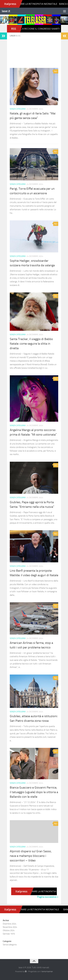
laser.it (6, 11)
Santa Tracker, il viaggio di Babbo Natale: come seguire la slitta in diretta (31, 344)
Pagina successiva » (48, 897)
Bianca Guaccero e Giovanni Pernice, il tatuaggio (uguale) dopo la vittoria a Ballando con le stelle (34, 792)
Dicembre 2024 (9, 924)
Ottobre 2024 (9, 930)
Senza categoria (18, 109)
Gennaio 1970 (9, 934)
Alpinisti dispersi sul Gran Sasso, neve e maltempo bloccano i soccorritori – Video (31, 856)
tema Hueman (47, 971)
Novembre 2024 (10, 927)
